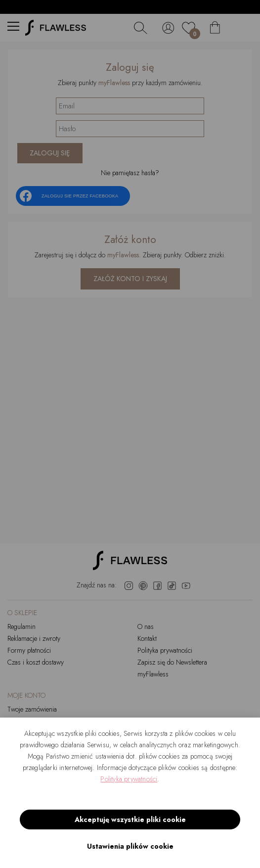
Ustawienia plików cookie (130, 846)
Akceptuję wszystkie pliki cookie (130, 820)
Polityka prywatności (129, 779)
